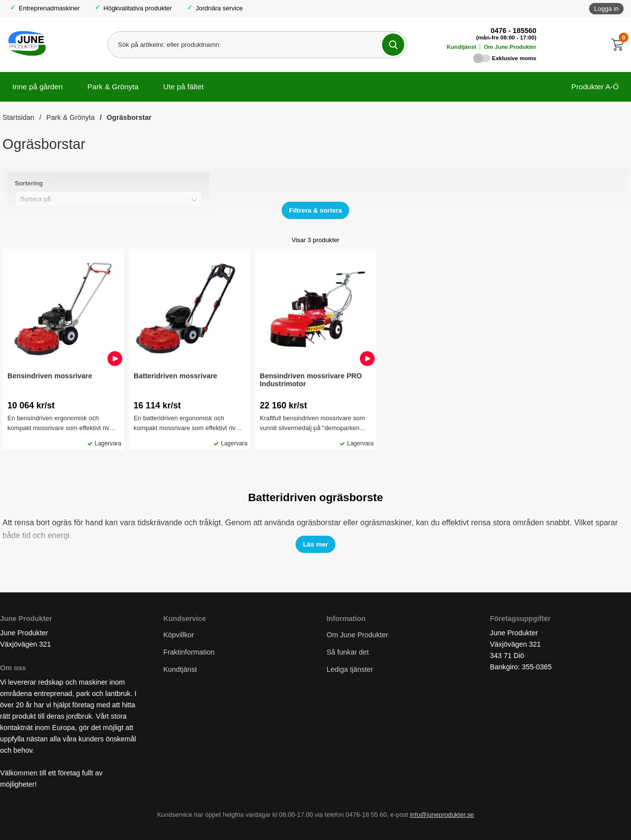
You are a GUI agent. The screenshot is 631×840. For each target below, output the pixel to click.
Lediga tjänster (350, 669)
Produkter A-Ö (595, 87)
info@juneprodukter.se (442, 815)
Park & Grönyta (113, 87)
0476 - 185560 (513, 31)
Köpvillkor (178, 635)
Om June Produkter (510, 47)
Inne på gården (37, 87)
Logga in (606, 9)
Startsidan (18, 117)
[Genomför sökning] (393, 45)
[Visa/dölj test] (315, 544)
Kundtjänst (461, 47)
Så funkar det (348, 652)
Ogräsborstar (129, 117)
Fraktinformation (189, 652)
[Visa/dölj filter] (315, 210)
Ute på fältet (183, 87)
